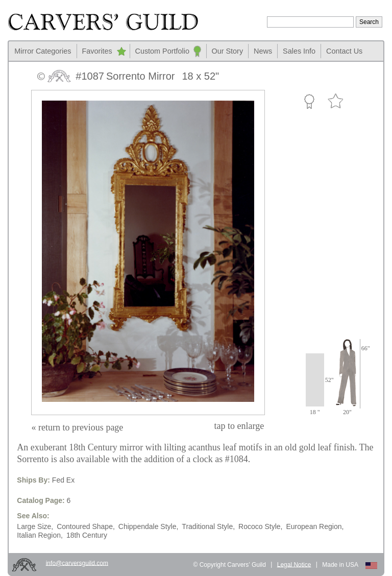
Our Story (228, 51)
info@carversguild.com (77, 563)
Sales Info (299, 51)
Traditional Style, (208, 526)
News (263, 51)
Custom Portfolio (162, 51)
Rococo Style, (260, 526)
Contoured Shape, (86, 526)
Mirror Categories (43, 51)
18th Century (87, 535)
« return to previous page (77, 427)
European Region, (315, 526)
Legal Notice (294, 564)
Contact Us (344, 51)
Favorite (335, 101)
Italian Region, (40, 535)
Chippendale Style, (149, 526)
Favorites (97, 51)
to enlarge (239, 426)
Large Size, (35, 526)
